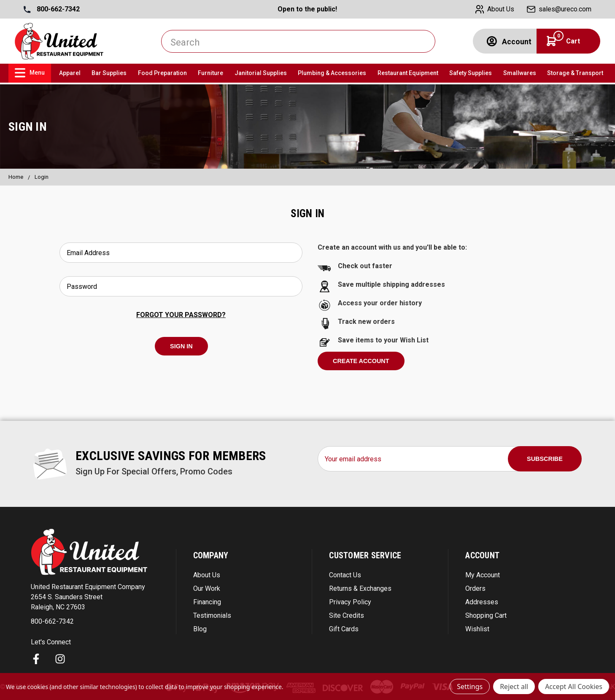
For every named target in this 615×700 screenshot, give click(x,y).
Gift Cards (344, 629)
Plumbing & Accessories (332, 73)
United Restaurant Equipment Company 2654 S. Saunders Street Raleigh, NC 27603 (88, 597)
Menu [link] (30, 73)
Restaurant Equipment (408, 73)
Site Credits (347, 615)
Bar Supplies (109, 73)
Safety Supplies (471, 73)
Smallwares (520, 73)
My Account (483, 575)
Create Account (361, 361)
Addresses (482, 602)
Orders (475, 588)
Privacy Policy (350, 602)
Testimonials (212, 615)
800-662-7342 (52, 9)
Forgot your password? (181, 315)
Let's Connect (51, 642)
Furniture (210, 73)
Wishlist (477, 629)
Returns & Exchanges (360, 588)
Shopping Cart (486, 615)
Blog (200, 629)
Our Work (207, 588)
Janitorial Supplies (261, 73)
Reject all (514, 687)
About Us (207, 575)
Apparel (70, 73)
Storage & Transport (575, 73)
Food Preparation (162, 73)
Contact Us (345, 575)
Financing (207, 602)
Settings (470, 687)
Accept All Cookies (574, 687)
